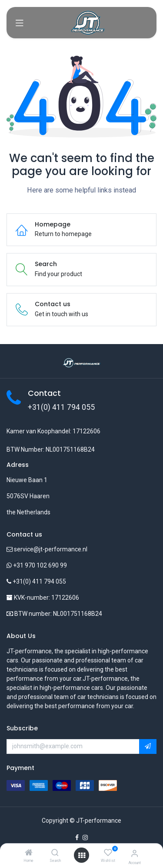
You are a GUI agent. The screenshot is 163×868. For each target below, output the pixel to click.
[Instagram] (85, 838)
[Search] (55, 853)
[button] (148, 746)
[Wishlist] (108, 853)
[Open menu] (82, 855)
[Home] (29, 853)
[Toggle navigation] (20, 23)
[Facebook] (77, 838)
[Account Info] (135, 853)
